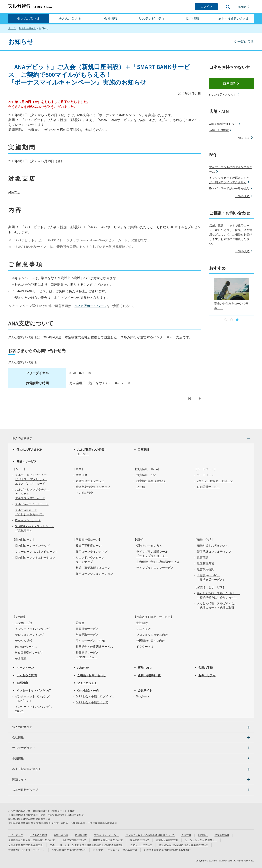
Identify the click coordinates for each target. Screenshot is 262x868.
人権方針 (186, 835)
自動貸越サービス (208, 487)
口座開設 (229, 84)
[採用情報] (131, 759)
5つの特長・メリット (223, 95)
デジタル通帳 (24, 641)
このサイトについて (141, 845)
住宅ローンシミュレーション (94, 574)
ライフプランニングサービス (155, 568)
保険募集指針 (222, 835)
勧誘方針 (203, 835)
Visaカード (143, 696)
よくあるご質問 (27, 675)
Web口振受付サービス (29, 653)
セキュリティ (207, 675)
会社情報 (111, 18)
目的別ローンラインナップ (32, 546)
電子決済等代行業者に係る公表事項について (184, 845)
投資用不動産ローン (89, 546)
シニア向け (143, 629)
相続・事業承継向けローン (93, 568)
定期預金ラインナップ (90, 481)
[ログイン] (206, 7)
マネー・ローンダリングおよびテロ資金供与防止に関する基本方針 (87, 845)
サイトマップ (16, 835)
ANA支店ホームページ (90, 306)
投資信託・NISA (146, 475)
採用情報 (193, 18)
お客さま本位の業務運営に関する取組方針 (167, 850)
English (242, 7)
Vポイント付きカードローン (215, 481)
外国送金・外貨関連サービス (94, 647)
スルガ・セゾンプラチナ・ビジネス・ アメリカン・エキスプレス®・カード (32, 479)
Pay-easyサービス (26, 647)
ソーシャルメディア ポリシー (201, 840)
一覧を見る (243, 138)
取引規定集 (81, 835)
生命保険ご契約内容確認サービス (158, 562)
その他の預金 (84, 493)
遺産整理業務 (206, 563)
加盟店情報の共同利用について (69, 850)
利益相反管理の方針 (167, 840)
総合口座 (81, 475)
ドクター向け (145, 647)
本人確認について (139, 840)
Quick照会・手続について (92, 702)
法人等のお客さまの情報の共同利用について (150, 835)
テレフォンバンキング (29, 635)
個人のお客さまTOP (29, 450)
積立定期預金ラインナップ (93, 487)
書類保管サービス (87, 629)
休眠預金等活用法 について (108, 840)
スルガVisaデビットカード (32, 504)
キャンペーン (25, 668)
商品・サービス (27, 461)
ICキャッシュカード (28, 520)
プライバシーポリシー (106, 835)
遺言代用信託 (206, 569)
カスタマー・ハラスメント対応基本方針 (115, 850)
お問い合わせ (61, 835)
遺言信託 (203, 558)
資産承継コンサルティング (214, 552)
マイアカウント (87, 683)
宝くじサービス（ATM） (91, 641)
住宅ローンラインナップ (91, 552)
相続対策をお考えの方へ (213, 546)
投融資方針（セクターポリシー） (27, 850)
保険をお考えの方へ (149, 546)
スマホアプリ (24, 623)
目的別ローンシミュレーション (35, 558)
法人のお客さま (70, 18)
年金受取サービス (87, 635)
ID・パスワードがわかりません (229, 188)
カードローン (206, 475)
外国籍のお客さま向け (151, 641)
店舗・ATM (145, 668)
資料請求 (22, 683)
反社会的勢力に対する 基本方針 (26, 845)
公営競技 (21, 658)
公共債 (141, 487)
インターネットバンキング (32, 629)
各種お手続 (206, 668)
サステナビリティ (152, 18)
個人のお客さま (29, 18)
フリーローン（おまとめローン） (37, 552)
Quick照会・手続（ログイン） (95, 696)
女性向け (142, 623)
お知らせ (83, 668)
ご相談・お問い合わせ (91, 675)
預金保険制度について (74, 840)
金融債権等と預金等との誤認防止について (32, 840)
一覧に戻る (246, 42)
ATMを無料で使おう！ (223, 124)
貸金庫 (80, 623)
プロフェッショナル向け (152, 635)
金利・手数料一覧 (149, 675)
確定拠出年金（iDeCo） (151, 481)
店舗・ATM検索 (219, 130)
